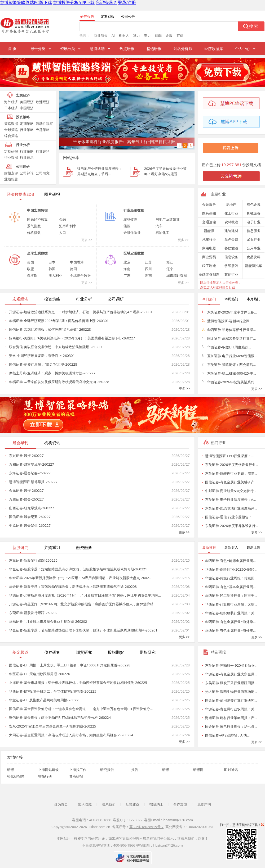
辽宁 (170, 269)
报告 (135, 770)
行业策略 (27, 130)
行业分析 (23, 145)
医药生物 (209, 213)
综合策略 (11, 136)
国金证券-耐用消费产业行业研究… (231, 700)
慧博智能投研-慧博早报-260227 (33, 482)
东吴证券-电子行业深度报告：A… (231, 499)
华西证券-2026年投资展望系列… (229, 382)
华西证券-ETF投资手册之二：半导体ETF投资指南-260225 (53, 691)
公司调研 (23, 166)
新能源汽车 (253, 266)
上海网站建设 (48, 770)
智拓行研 (45, 776)
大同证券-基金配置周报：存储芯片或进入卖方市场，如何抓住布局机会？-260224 (71, 735)
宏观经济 (23, 95)
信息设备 (231, 257)
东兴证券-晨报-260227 (26, 456)
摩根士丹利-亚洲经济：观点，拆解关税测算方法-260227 (52, 373)
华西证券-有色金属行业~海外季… (230, 622)
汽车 (159, 226)
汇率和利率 (68, 226)
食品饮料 (254, 257)
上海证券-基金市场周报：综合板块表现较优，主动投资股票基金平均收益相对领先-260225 (78, 683)
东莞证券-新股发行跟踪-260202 (33, 613)
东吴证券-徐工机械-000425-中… (229, 373)
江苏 (148, 262)
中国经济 (27, 108)
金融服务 (209, 204)
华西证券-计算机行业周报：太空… (231, 604)
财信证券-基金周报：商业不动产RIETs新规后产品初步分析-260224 (60, 717)
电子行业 (254, 222)
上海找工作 (78, 770)
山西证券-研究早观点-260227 (32, 508)
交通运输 (209, 222)
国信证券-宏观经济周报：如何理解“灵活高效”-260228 (50, 329)
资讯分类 (68, 49)
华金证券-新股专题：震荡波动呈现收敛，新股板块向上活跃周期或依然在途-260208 (73, 587)
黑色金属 (231, 239)
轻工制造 (209, 266)
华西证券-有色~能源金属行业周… (230, 561)
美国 (30, 262)
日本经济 (11, 108)
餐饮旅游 (231, 248)
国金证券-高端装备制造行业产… (229, 338)
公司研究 (43, 173)
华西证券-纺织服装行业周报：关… (231, 613)
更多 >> (87, 240)
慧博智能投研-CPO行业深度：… (229, 456)
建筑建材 (231, 231)
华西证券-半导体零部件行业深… (229, 330)
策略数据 (11, 124)
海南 (127, 269)
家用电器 (209, 248)
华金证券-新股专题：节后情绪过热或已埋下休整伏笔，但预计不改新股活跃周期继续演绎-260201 (83, 630)
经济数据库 (214, 49)
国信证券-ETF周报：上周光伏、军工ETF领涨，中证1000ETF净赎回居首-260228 (70, 665)
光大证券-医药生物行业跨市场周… (231, 692)
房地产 (231, 204)
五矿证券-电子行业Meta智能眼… (229, 356)
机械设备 (254, 213)
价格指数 (34, 233)
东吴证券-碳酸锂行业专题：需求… (231, 473)
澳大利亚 (55, 275)
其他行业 (231, 274)
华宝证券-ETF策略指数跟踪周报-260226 (39, 674)
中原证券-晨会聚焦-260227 (30, 525)
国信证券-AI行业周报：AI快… (227, 735)
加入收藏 (85, 804)
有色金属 (254, 204)
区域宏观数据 (134, 253)
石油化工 (162, 233)
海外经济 (11, 102)
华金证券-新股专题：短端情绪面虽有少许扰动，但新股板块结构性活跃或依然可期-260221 (78, 569)
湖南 (148, 275)
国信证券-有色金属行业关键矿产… (231, 482)
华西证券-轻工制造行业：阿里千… (231, 596)
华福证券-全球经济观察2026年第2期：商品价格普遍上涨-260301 (59, 321)
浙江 (170, 262)
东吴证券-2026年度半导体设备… (229, 312)
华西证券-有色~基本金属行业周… (230, 587)
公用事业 (254, 248)
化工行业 (231, 213)
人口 (63, 233)
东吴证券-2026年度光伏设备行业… (232, 465)
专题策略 (43, 130)
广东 (127, 275)
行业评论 (43, 151)
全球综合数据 (80, 275)
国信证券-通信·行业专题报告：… (230, 517)
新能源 (209, 231)
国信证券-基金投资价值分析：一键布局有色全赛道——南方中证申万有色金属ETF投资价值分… (81, 709)
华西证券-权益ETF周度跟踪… (226, 347)
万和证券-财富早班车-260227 (32, 464)
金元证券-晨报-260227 (26, 490)
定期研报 (11, 151)
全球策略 (11, 130)
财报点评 (11, 173)
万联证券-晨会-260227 (26, 499)
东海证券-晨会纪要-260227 (30, 473)
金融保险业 (132, 233)
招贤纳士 (156, 804)
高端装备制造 (209, 274)
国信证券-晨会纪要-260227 (30, 517)
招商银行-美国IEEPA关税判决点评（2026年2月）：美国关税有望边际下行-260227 (72, 338)
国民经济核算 (37, 219)
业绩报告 (11, 179)
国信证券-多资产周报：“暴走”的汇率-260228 (43, 364)
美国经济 (27, 102)
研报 (11, 770)
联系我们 (109, 804)
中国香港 (77, 262)
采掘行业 (254, 239)
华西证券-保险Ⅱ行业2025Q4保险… (231, 569)
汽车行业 (209, 239)
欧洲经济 (43, 102)
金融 (63, 219)
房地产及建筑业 (168, 219)
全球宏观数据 (37, 253)
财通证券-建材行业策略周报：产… (231, 718)
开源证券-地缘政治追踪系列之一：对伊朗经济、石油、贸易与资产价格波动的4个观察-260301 (81, 312)
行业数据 (11, 157)
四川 (148, 269)
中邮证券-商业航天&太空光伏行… (231, 491)
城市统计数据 (177, 275)
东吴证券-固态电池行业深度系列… (231, 508)
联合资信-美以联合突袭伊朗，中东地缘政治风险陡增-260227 (56, 347)
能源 (127, 226)
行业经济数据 (134, 210)
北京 (127, 262)
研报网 (198, 770)
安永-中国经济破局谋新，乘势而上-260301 (42, 356)
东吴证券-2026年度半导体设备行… (232, 526)
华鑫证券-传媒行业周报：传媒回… (231, 578)
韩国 (52, 269)
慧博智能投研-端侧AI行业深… (227, 321)
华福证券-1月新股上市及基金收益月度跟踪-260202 (48, 621)
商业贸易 (209, 257)
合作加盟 (180, 804)
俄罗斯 (32, 275)
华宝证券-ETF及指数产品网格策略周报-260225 (45, 700)
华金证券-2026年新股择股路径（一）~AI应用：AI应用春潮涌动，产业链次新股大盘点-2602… (80, 578)
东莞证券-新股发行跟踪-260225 (33, 560)
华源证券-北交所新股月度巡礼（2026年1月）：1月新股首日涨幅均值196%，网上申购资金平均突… (85, 595)
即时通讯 (231, 770)
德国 (73, 269)
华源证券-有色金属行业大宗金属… (231, 674)
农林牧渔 (130, 219)
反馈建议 (132, 804)
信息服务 (254, 231)
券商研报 (76, 776)
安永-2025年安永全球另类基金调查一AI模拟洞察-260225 (53, 726)
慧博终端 (97, 49)
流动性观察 (44, 124)
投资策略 (23, 117)
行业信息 (27, 157)
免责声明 (204, 804)
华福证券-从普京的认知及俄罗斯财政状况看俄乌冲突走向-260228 (59, 382)
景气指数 (34, 226)
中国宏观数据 (37, 210)
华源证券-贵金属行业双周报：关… (231, 709)
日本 (52, 262)
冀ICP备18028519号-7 (147, 827)
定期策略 (27, 124)
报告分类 (38, 49)
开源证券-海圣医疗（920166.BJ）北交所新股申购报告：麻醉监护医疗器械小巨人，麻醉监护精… (83, 604)
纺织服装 (231, 266)
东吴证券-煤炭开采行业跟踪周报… (231, 683)
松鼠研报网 (16, 776)
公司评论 (27, 173)
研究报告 (107, 770)
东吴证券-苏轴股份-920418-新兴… (231, 665)
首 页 (12, 49)
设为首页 (61, 804)
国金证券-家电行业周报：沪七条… (231, 726)
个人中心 (242, 49)
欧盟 (30, 269)
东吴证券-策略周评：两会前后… (229, 365)
